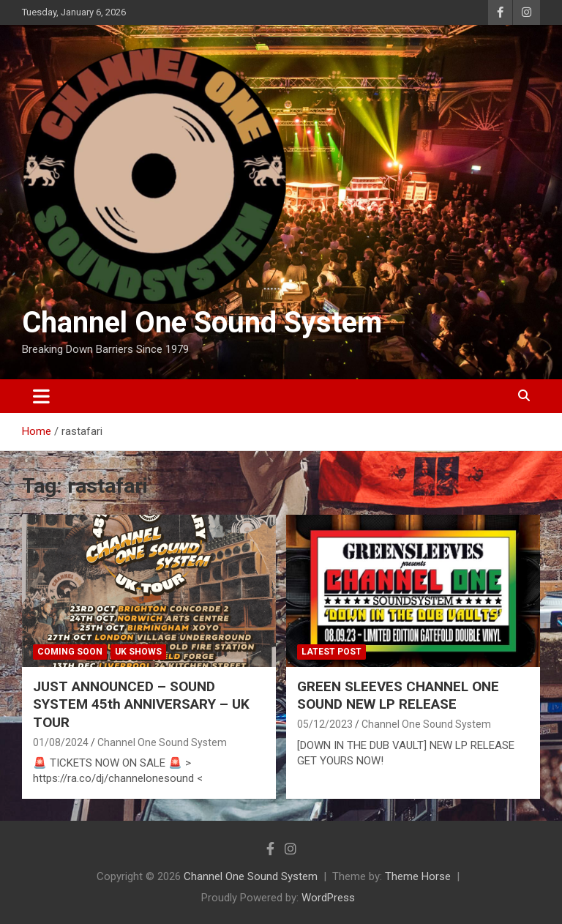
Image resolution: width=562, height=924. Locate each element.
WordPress (328, 898)
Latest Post (331, 652)
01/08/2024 (61, 742)
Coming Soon (70, 652)
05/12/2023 (325, 724)
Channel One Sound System (202, 323)
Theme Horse (418, 876)
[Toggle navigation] (41, 396)
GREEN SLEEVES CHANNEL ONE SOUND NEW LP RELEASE (398, 696)
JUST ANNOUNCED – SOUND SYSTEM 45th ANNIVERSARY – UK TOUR (141, 704)
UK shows (138, 652)
